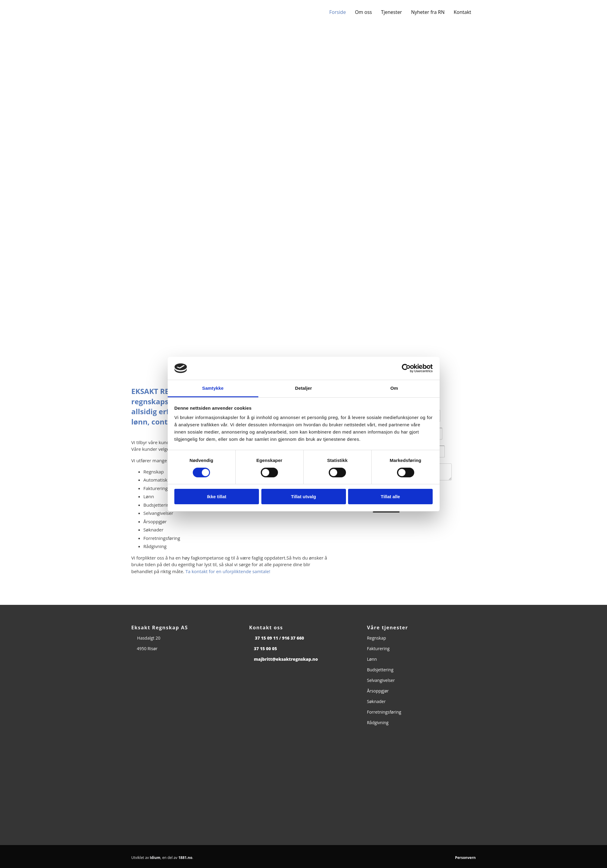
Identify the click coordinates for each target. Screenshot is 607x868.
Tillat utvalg (303, 497)
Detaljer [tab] (304, 388)
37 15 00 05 (265, 649)
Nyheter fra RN (428, 12)
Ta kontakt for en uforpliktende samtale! (228, 571)
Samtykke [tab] (213, 388)
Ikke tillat (217, 497)
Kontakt (463, 12)
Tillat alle (390, 497)
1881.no (185, 858)
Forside (338, 12)
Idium (155, 858)
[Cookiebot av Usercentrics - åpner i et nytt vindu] (406, 368)
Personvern (465, 858)
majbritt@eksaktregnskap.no (286, 659)
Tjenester (391, 12)
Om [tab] (394, 388)
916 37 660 (293, 638)
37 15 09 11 (267, 638)
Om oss (363, 12)
